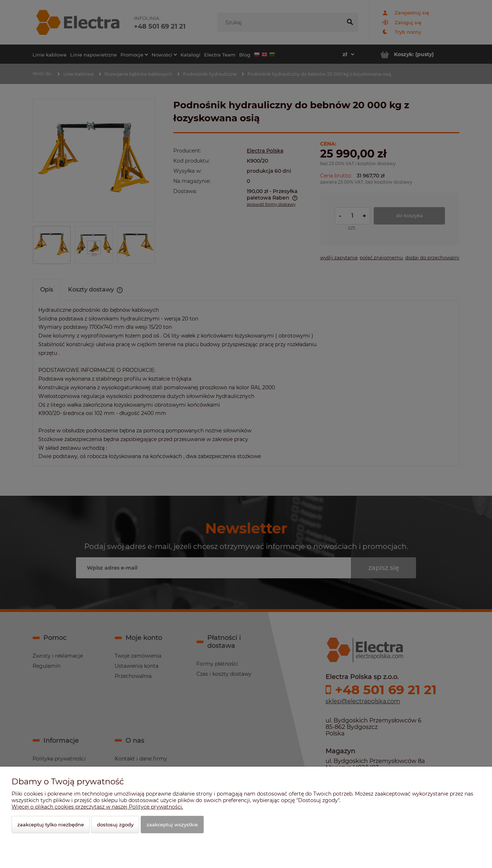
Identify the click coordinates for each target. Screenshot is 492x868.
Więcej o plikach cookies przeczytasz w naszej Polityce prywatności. (97, 807)
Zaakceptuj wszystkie (172, 825)
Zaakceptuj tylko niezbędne (51, 825)
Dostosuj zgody (115, 825)
